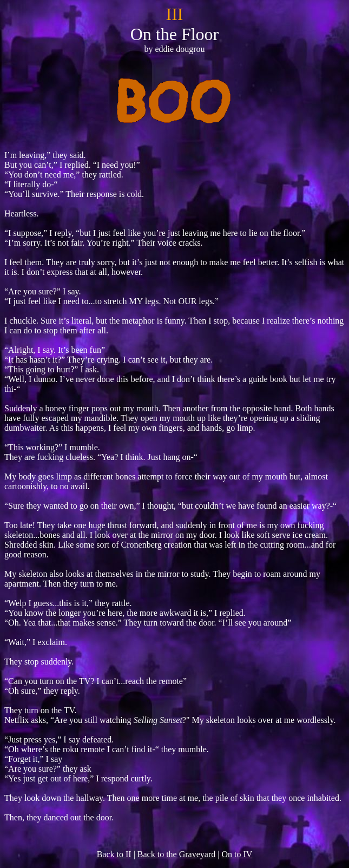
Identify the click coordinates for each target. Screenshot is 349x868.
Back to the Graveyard (176, 854)
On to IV (237, 854)
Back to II (114, 854)
